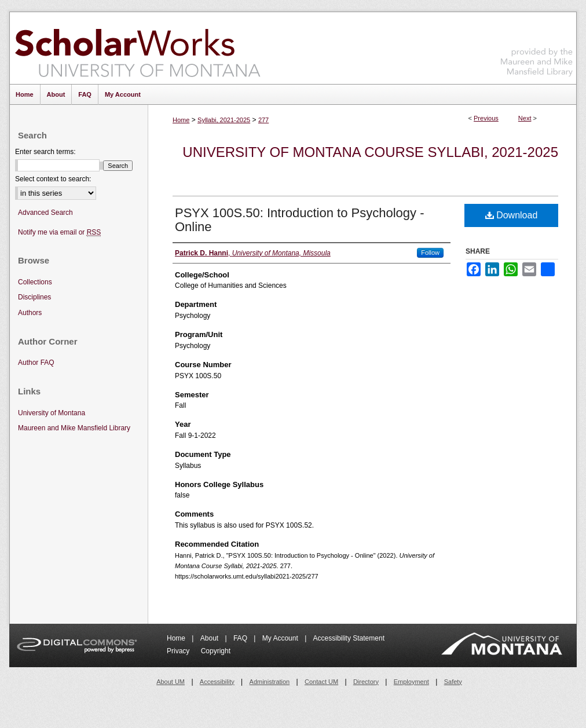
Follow (430, 253)
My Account (281, 638)
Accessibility (217, 682)
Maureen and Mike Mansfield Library (537, 46)
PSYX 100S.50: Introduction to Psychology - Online (299, 220)
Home (181, 120)
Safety (453, 682)
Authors (30, 313)
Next (525, 118)
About (210, 638)
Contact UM (321, 682)
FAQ (241, 638)
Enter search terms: (45, 152)
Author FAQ (36, 363)
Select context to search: (53, 179)
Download (512, 215)
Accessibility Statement (349, 638)
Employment (411, 682)
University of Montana (52, 413)
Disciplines (34, 297)
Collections (35, 282)
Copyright (216, 651)
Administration (270, 682)
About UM (171, 682)
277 (263, 120)
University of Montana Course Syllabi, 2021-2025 (370, 152)
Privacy (179, 651)
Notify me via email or (59, 233)
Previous (486, 118)
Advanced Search (45, 213)
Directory (366, 682)
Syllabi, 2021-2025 (224, 120)
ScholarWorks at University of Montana (138, 48)
